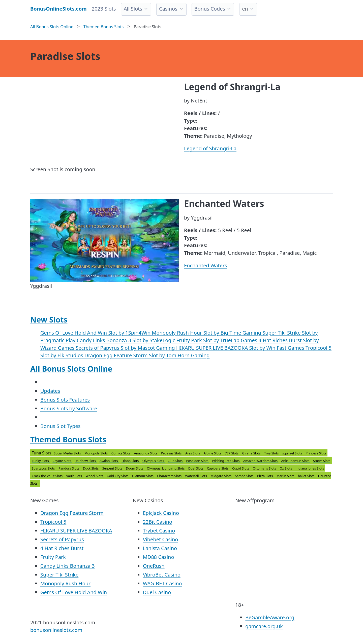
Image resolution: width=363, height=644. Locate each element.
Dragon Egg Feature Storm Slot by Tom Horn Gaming (147, 355)
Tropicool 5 (53, 522)
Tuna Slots (181, 468)
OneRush (154, 566)
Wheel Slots (95, 476)
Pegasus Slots (172, 453)
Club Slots (176, 461)
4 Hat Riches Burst (62, 548)
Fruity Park (53, 557)
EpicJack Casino (161, 513)
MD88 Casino (159, 557)
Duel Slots (196, 468)
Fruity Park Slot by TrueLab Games (218, 340)
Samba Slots (245, 476)
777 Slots (232, 453)
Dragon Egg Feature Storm (72, 513)
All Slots (133, 9)
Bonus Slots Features (65, 400)
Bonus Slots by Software (69, 408)
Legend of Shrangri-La (210, 148)
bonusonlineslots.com (56, 630)
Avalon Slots (109, 461)
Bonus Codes (210, 9)
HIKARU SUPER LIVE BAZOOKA (76, 531)
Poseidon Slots (198, 461)
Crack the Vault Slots (48, 476)
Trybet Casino (159, 531)
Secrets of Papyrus (62, 539)
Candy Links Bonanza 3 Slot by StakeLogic (126, 340)
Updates (50, 391)
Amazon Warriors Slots (261, 461)
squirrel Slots (293, 453)
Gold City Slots (118, 476)
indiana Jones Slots (310, 468)
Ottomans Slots (265, 468)
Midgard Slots (221, 476)
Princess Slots (316, 453)
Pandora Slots (69, 468)
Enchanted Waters (206, 265)
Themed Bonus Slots (68, 439)
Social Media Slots (68, 453)
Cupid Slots (241, 468)
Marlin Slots (286, 476)
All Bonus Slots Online (71, 369)
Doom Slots (135, 468)
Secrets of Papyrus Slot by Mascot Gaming (126, 348)
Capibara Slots (218, 468)
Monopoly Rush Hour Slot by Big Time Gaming (207, 333)
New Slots (49, 320)
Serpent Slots (113, 468)
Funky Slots (41, 461)
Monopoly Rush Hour (65, 583)
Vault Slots (75, 476)
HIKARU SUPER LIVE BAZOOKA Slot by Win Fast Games (241, 348)
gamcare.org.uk (264, 626)
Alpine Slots (213, 453)
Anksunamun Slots (296, 461)
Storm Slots (322, 461)
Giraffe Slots (252, 453)
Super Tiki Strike (59, 575)
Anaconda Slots (146, 453)
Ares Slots (193, 453)
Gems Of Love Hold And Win (74, 592)
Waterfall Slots (197, 476)
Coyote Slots (62, 461)
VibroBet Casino (162, 575)
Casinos (168, 9)
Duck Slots (91, 468)
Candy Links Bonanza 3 (68, 566)
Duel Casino (157, 592)
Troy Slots (272, 453)
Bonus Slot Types (60, 426)
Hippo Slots (131, 461)
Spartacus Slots (44, 468)
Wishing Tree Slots (226, 461)
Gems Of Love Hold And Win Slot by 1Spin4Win (96, 333)
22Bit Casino (158, 522)
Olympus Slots (154, 461)
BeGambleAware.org (270, 617)
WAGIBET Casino (162, 583)
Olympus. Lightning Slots (166, 468)
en (245, 9)
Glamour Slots (143, 476)
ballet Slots (307, 476)
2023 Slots (104, 9)
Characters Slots (170, 476)
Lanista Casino (160, 548)
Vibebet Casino (161, 539)
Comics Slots (121, 453)
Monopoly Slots (97, 453)
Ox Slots (286, 468)
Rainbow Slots (86, 461)
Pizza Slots (265, 476)
